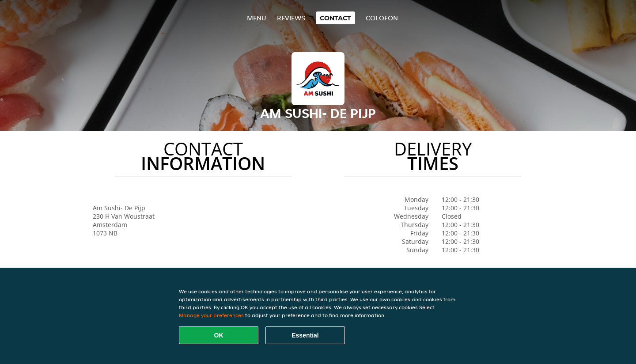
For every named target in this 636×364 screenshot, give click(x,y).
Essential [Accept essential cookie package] (305, 335)
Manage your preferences (211, 315)
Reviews (291, 18)
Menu (257, 18)
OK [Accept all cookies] (219, 335)
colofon (382, 18)
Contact (335, 18)
